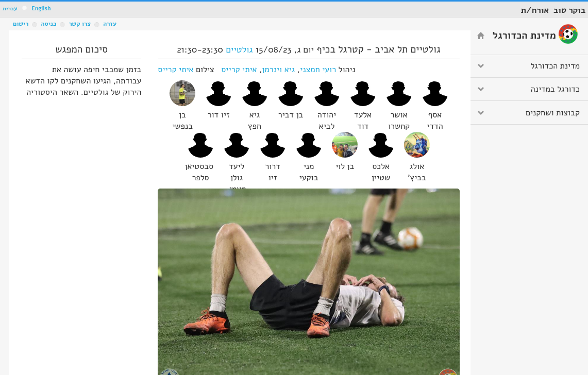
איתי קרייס (239, 70)
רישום (21, 24)
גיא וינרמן (279, 70)
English (41, 8)
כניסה (48, 24)
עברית (10, 8)
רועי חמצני (318, 70)
